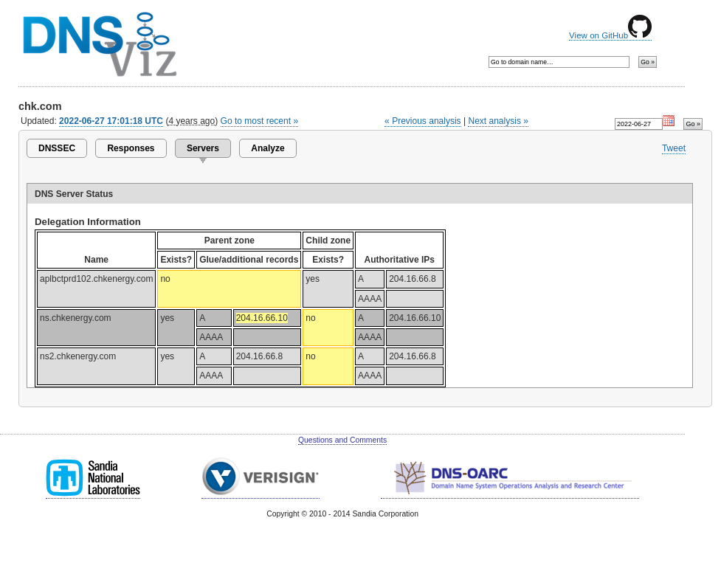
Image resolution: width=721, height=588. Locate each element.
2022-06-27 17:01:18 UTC (111, 121)
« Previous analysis (423, 121)
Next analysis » (498, 121)
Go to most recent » (260, 121)
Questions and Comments (342, 440)
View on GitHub (610, 35)
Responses (131, 148)
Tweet (674, 148)
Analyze (268, 148)
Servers (203, 148)
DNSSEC (57, 148)
